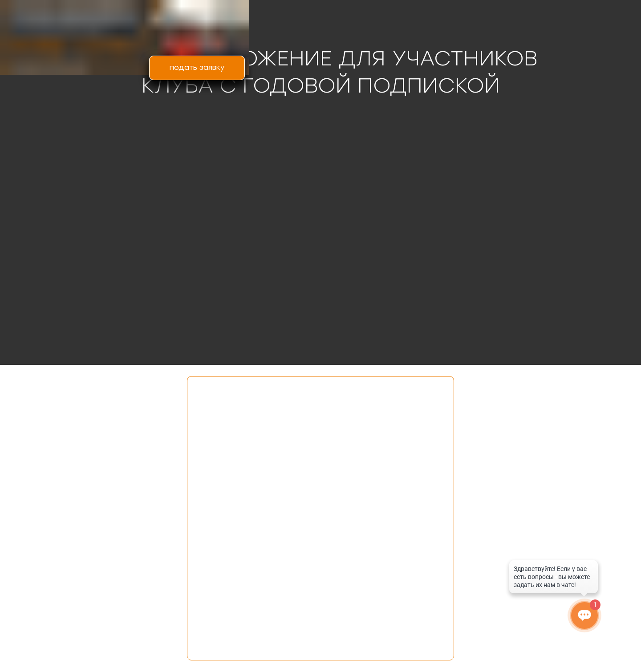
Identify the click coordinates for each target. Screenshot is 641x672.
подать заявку (197, 67)
